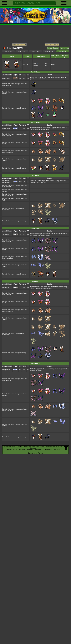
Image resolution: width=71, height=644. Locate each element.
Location (56, 48)
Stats (67, 48)
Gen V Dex (22, 51)
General (50, 48)
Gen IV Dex (36, 51)
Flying (53, 65)
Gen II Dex (63, 51)
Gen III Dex (49, 51)
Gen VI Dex (8, 51)
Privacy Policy (45, 446)
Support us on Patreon (35, 453)
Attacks (62, 48)
